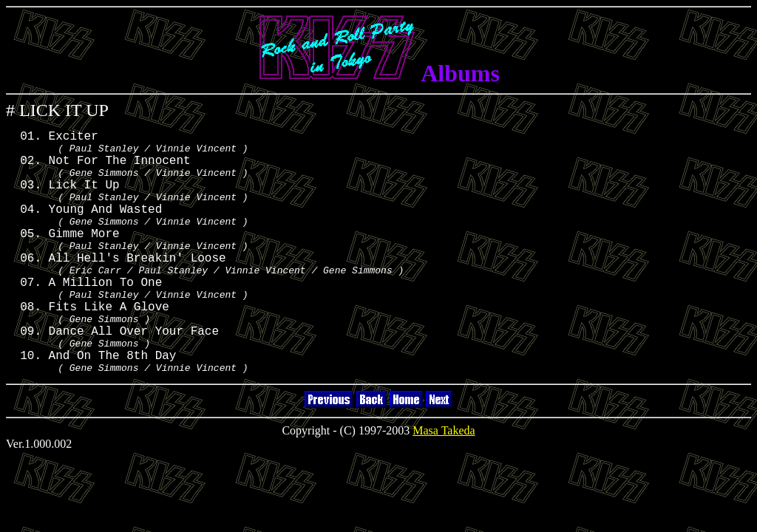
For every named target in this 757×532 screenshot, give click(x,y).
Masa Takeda (444, 482)
